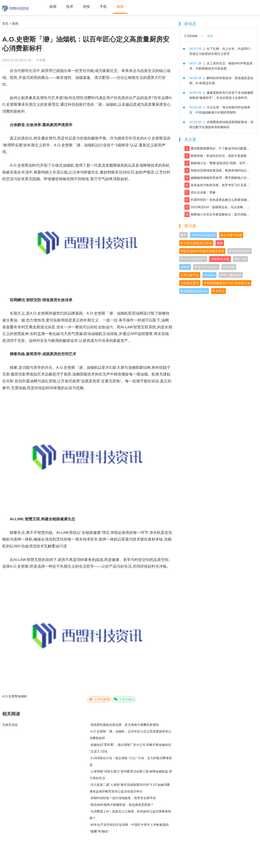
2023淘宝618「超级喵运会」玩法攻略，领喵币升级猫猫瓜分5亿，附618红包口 (217, 207)
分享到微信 (124, 699)
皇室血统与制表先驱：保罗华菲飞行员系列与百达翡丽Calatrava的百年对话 (217, 185)
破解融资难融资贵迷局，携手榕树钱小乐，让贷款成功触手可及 (217, 178)
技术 (70, 7)
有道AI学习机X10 (206, 267)
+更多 (210, 36)
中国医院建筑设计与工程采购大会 (227, 283)
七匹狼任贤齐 (190, 283)
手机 (103, 7)
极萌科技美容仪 (240, 251)
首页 (5, 24)
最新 (120, 7)
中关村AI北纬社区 (203, 235)
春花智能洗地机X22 (194, 291)
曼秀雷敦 (229, 267)
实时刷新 (191, 36)
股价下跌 (240, 259)
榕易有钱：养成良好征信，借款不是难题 (216, 156)
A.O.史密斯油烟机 (15, 696)
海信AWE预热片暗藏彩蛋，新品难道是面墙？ (122, 805)
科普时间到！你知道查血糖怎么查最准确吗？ (217, 200)
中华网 (41, 60)
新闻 (53, 7)
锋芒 (184, 235)
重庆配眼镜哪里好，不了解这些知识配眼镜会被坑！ (217, 149)
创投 (86, 7)
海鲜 (220, 243)
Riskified (209, 275)
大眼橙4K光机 (220, 259)
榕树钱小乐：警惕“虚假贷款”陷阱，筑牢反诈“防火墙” (217, 163)
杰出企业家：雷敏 (200, 193)
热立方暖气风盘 (231, 235)
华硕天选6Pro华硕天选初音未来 (202, 251)
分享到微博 (99, 699)
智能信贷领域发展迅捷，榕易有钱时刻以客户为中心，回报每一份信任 (217, 171)
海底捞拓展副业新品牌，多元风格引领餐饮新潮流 (125, 725)
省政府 (185, 267)
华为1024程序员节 (193, 259)
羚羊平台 (218, 291)
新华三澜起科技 (231, 275)
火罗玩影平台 (190, 275)
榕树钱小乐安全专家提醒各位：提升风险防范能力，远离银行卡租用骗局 (217, 215)
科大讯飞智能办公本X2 (196, 243)
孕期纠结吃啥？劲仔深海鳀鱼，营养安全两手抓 (123, 798)
